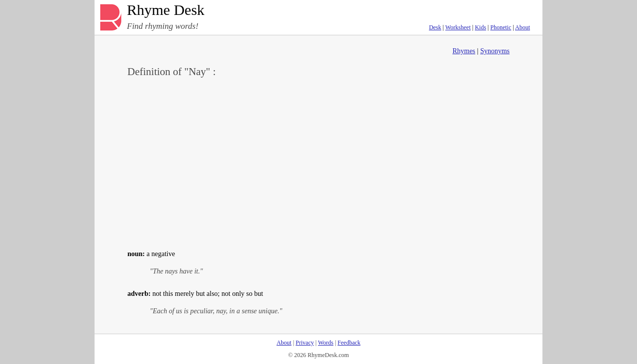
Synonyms (495, 51)
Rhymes (464, 51)
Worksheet (458, 27)
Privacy (305, 343)
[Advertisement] (318, 162)
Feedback (349, 343)
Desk (435, 27)
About (523, 27)
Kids (480, 27)
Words (326, 343)
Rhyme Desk (166, 10)
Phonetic (501, 27)
